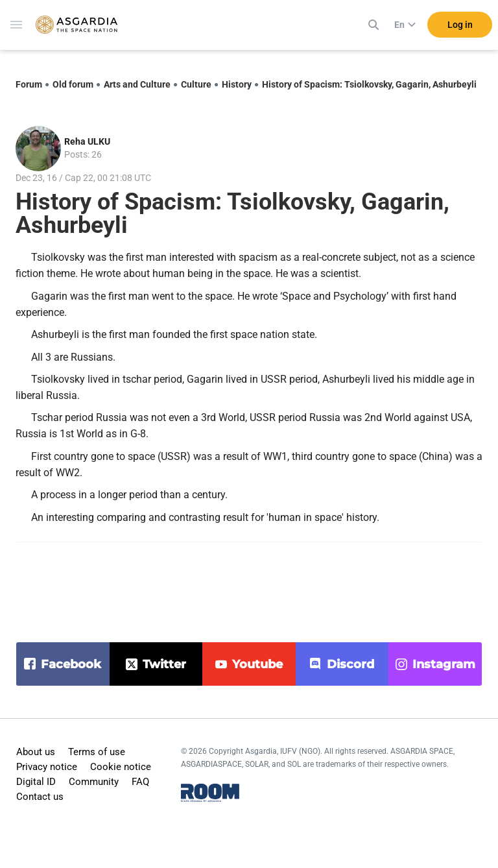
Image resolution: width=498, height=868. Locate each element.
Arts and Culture (137, 84)
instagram (444, 664)
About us (36, 752)
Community (94, 782)
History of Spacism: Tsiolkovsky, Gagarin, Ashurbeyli (369, 84)
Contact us (40, 797)
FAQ (140, 782)
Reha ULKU (87, 141)
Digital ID (36, 782)
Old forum (73, 84)
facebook (71, 664)
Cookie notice (121, 767)
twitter (164, 664)
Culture (196, 84)
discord (350, 664)
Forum (29, 84)
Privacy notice (47, 767)
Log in (460, 25)
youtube (257, 664)
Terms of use (97, 752)
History (237, 84)
